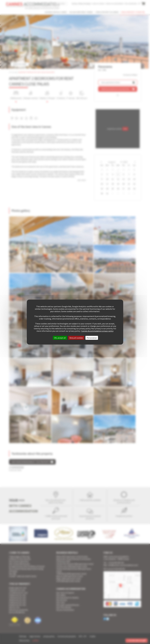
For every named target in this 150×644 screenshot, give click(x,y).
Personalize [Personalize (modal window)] (92, 338)
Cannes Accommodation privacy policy (97, 331)
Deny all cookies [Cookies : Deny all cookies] (76, 338)
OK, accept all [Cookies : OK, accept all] (60, 338)
